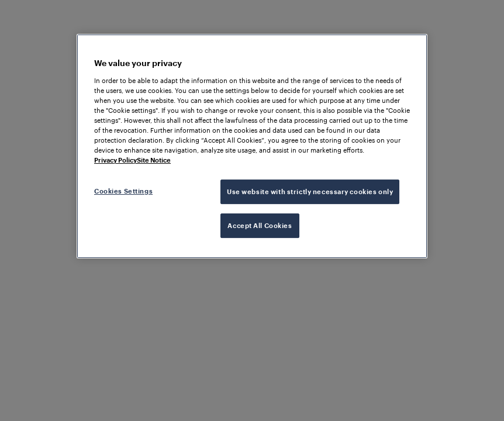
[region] (252, 146)
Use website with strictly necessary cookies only (310, 191)
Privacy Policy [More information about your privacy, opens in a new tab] (115, 160)
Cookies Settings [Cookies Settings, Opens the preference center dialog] (123, 191)
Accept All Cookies (260, 225)
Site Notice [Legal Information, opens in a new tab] (154, 160)
